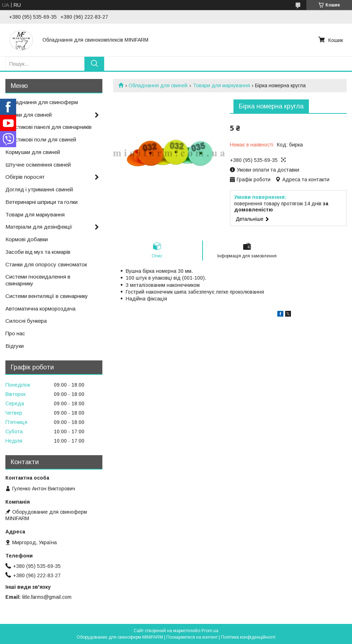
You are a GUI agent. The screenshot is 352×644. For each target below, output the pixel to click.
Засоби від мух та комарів (38, 252)
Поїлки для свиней (29, 115)
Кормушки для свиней (33, 152)
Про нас (15, 333)
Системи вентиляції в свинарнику (47, 296)
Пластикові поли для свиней (41, 139)
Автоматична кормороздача (40, 309)
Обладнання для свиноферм (42, 102)
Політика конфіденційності (248, 637)
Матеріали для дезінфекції (39, 227)
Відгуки (15, 346)
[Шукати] (94, 64)
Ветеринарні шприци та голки (41, 202)
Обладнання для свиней (158, 85)
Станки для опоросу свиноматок (46, 264)
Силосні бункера (26, 321)
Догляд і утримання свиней (39, 189)
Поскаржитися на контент (192, 637)
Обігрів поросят (25, 177)
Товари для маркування (221, 85)
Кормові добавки (27, 239)
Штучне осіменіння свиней (38, 165)
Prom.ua (210, 631)
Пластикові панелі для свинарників (48, 127)
